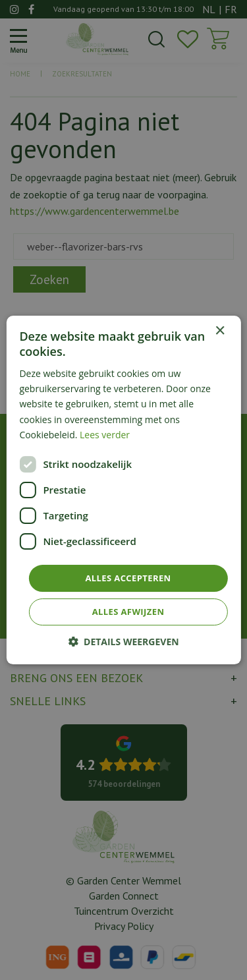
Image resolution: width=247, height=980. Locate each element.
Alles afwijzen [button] (128, 612)
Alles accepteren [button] (128, 578)
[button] (123, 642)
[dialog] (123, 490)
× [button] (220, 331)
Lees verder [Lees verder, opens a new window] (105, 435)
